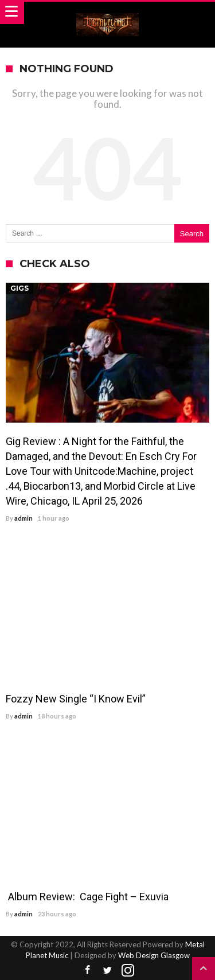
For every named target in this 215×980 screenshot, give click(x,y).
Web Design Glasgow (154, 955)
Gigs (19, 288)
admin (24, 518)
